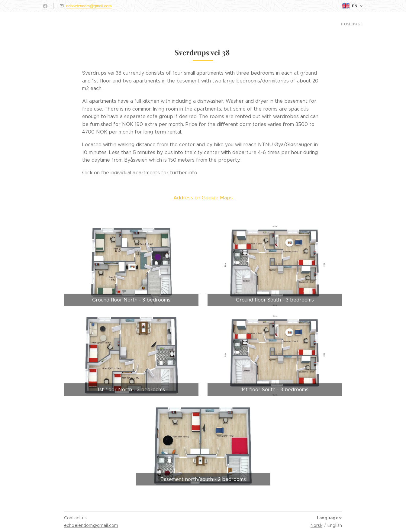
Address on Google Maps (203, 198)
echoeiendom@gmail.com (89, 6)
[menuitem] (362, 24)
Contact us (75, 518)
